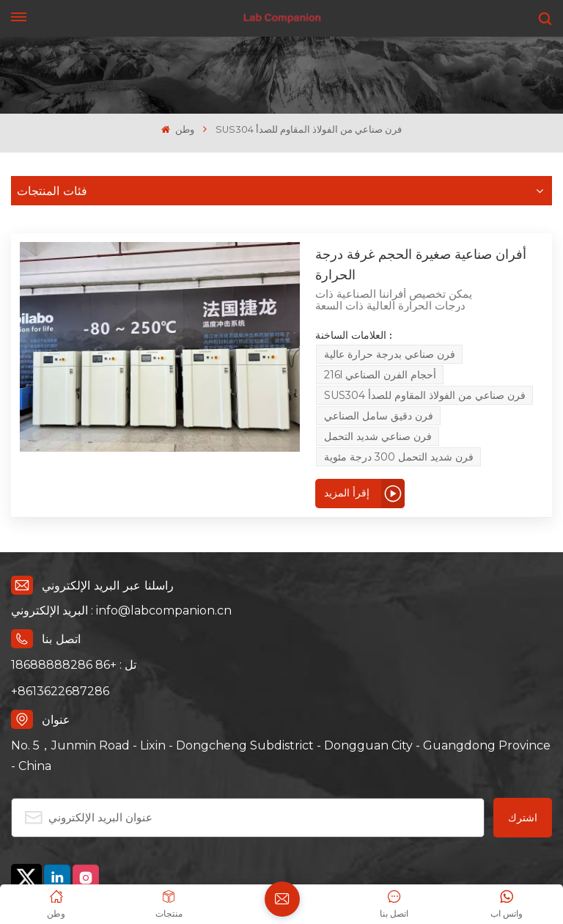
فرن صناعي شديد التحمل (239, 357)
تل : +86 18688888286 (74, 564)
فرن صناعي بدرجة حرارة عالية (334, 316)
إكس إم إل (119, 827)
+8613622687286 (60, 591)
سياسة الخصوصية (51, 827)
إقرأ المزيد (208, 392)
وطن (177, 129)
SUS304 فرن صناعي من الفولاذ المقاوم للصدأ (286, 337)
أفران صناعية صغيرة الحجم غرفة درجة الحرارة (304, 253)
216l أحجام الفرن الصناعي (475, 316)
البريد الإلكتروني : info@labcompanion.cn (121, 511)
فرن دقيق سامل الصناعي (461, 337)
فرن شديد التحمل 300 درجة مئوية (388, 357)
